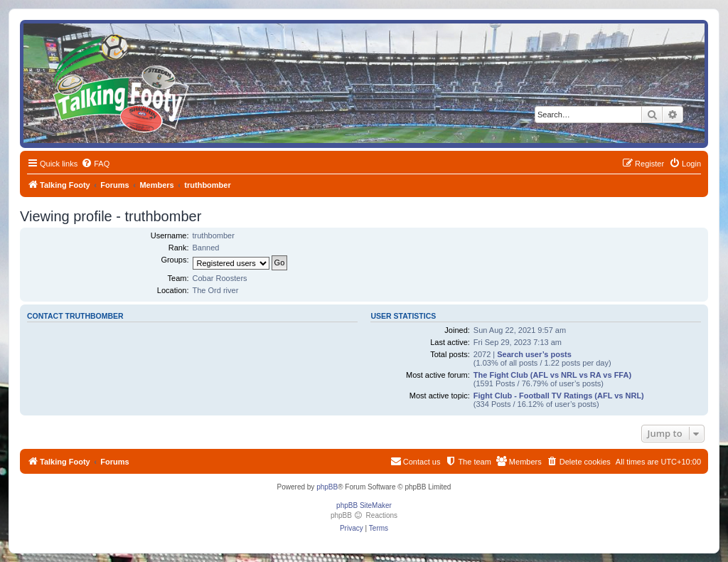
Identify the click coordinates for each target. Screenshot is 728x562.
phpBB (327, 487)
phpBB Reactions (364, 515)
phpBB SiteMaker (364, 505)
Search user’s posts (534, 354)
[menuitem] (95, 164)
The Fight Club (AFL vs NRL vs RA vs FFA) (552, 375)
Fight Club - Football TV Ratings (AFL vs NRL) (559, 396)
